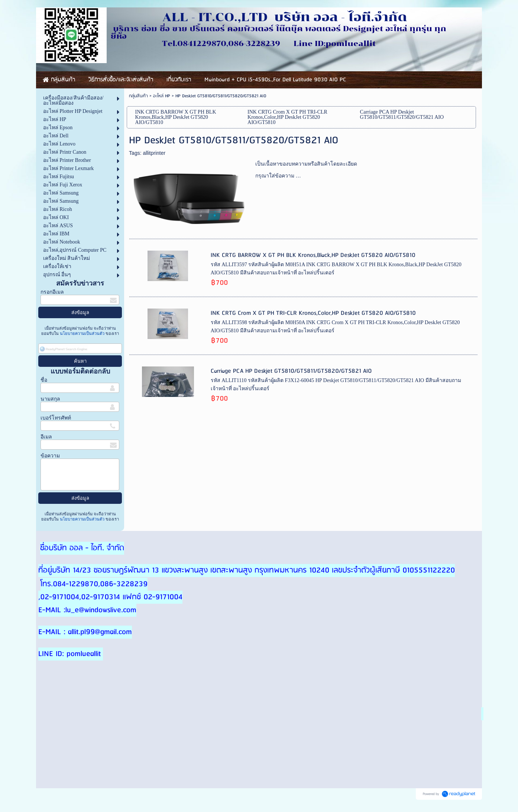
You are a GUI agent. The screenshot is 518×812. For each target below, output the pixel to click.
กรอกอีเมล (52, 292)
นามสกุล (50, 399)
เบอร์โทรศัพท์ (56, 418)
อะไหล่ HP (162, 96)
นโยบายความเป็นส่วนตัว (82, 333)
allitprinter (154, 153)
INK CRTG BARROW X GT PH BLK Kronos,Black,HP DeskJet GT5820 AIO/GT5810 (313, 255)
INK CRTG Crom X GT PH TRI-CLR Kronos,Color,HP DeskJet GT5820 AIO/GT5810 (313, 313)
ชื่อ (44, 380)
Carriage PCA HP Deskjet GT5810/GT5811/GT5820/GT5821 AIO (291, 371)
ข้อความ (50, 456)
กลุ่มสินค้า (138, 96)
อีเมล (46, 437)
